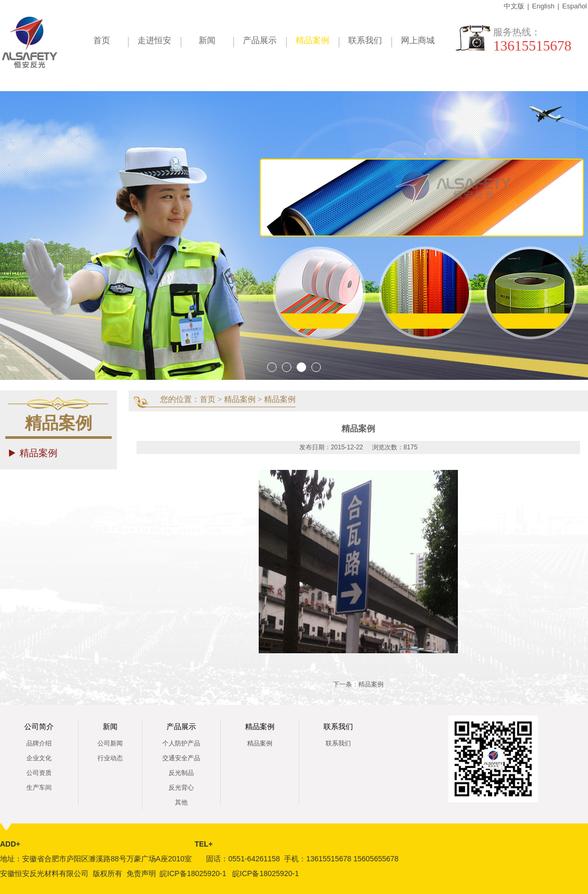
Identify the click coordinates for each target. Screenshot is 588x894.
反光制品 (181, 773)
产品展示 (260, 40)
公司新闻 (110, 743)
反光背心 (181, 788)
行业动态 (110, 758)
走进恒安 (154, 40)
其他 (181, 802)
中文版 (514, 6)
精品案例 (317, 42)
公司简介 (39, 727)
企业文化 (39, 758)
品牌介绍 (39, 743)
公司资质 (39, 773)
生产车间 (39, 788)
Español (575, 6)
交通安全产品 (181, 758)
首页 (102, 40)
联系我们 (365, 40)
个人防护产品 (181, 743)
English (543, 6)
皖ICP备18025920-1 (193, 873)
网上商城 (418, 40)
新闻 (207, 40)
